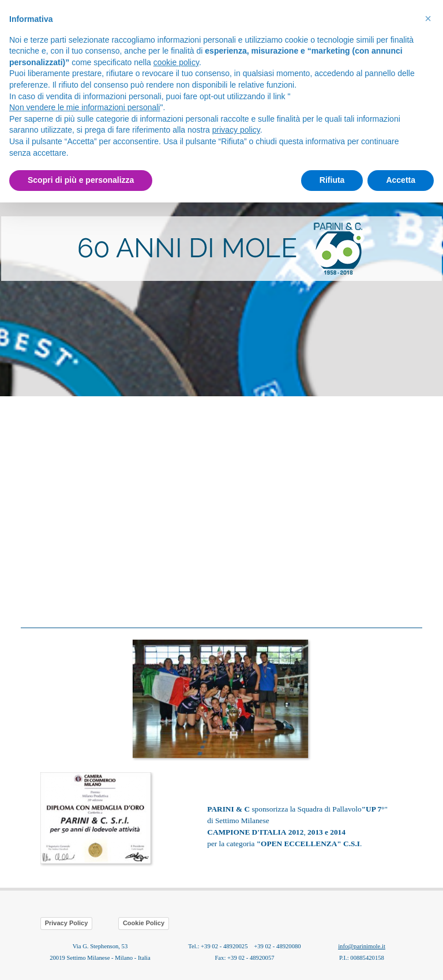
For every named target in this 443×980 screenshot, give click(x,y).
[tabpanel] (221, 248)
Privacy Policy (67, 923)
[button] (221, 638)
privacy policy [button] (236, 130)
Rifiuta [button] (332, 180)
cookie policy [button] (176, 62)
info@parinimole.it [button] (362, 946)
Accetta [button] (401, 180)
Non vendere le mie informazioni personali (85, 107)
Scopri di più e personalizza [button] (81, 180)
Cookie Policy (144, 923)
